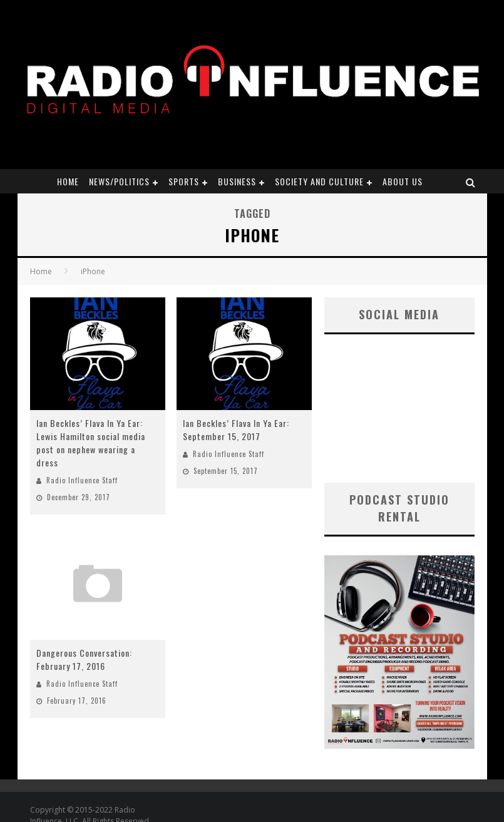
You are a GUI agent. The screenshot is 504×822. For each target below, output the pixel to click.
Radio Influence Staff (82, 480)
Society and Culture (319, 181)
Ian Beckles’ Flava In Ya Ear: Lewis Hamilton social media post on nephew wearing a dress (91, 443)
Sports (184, 181)
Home (68, 181)
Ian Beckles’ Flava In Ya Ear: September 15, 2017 (236, 429)
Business (237, 181)
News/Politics (119, 181)
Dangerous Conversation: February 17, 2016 (84, 659)
